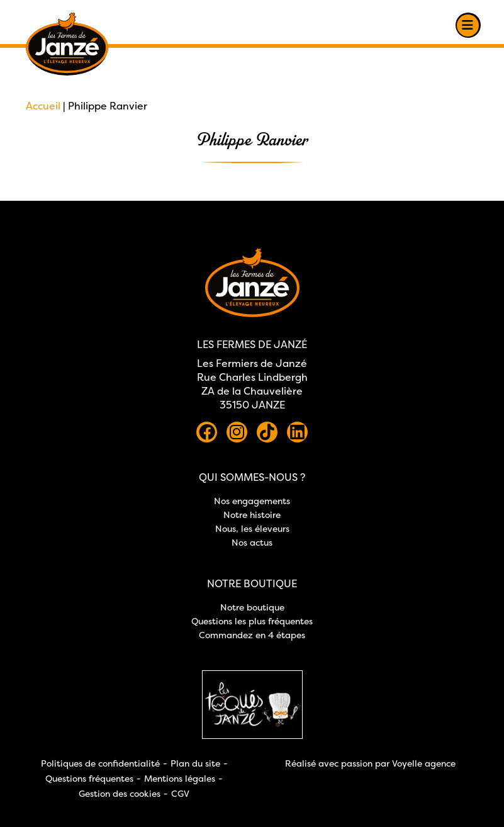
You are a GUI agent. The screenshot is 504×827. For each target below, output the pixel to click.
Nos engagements (252, 501)
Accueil (43, 106)
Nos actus (252, 542)
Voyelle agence (424, 763)
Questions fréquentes (89, 778)
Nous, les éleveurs (252, 528)
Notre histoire (252, 515)
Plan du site (195, 763)
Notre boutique (252, 607)
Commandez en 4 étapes (252, 635)
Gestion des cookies (120, 793)
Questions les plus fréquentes (252, 621)
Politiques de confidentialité (100, 763)
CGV (180, 793)
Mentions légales (180, 778)
